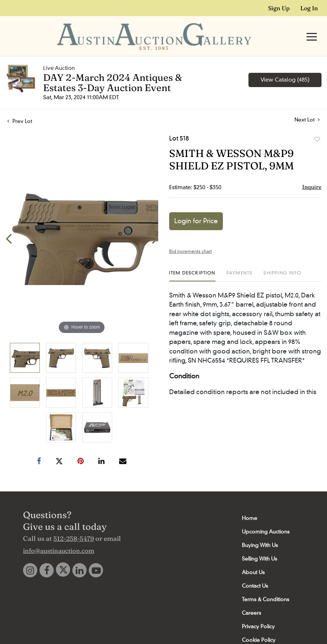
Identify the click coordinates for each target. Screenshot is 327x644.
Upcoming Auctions (266, 518)
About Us (253, 559)
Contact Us (255, 573)
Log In (309, 8)
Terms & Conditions (265, 586)
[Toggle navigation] (312, 30)
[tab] (192, 263)
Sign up (279, 8)
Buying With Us (260, 532)
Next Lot (307, 107)
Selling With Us (259, 546)
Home (250, 505)
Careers (251, 600)
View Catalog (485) (285, 67)
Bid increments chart (191, 238)
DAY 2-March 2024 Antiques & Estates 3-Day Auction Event (113, 70)
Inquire (312, 174)
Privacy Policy (258, 613)
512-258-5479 (74, 525)
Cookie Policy (259, 627)
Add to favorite (317, 126)
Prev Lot (20, 108)
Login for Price (196, 208)
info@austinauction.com (59, 537)
